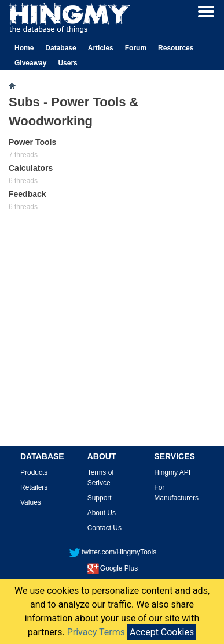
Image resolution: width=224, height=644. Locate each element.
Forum (136, 48)
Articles (101, 48)
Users (67, 63)
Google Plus (113, 568)
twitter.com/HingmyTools (113, 552)
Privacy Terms (96, 632)
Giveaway (30, 63)
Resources (176, 48)
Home (24, 48)
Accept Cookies (162, 632)
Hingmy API (172, 472)
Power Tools (32, 142)
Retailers (34, 487)
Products (34, 472)
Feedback (27, 194)
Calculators (31, 168)
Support (100, 498)
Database (60, 48)
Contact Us (104, 528)
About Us (102, 513)
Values (31, 502)
